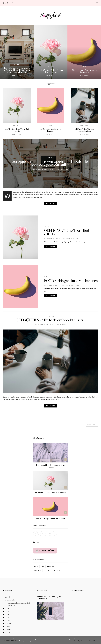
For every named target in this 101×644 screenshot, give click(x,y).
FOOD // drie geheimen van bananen (84, 71)
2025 (7, 608)
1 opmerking (62, 325)
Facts (84, 67)
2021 (7, 620)
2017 (7, 632)
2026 (7, 597)
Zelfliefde (48, 571)
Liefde (43, 567)
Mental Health (84, 126)
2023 (7, 614)
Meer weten (50, 203)
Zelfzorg (57, 571)
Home (37, 3)
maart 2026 (10, 600)
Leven (51, 3)
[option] (17, 52)
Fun (57, 3)
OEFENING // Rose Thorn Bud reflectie (51, 71)
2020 (7, 623)
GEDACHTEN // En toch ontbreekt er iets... (84, 130)
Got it (97, 640)
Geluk (43, 3)
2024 (7, 611)
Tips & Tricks (51, 67)
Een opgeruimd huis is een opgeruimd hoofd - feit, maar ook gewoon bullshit (17, 70)
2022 (7, 617)
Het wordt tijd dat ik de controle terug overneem (50, 466)
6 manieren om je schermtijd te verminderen (49, 597)
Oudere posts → (92, 425)
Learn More (89, 640)
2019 (7, 626)
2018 (7, 629)
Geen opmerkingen (62, 170)
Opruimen (17, 65)
